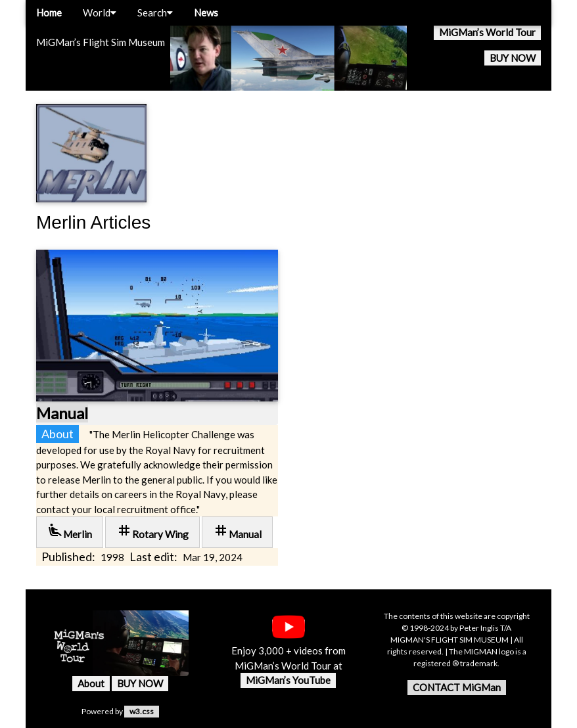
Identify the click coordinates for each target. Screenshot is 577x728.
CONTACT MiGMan (457, 687)
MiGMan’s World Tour (487, 32)
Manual (62, 413)
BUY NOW (513, 58)
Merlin (70, 531)
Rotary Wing (152, 531)
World (100, 12)
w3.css (142, 711)
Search (155, 12)
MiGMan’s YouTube (288, 680)
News (206, 12)
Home (49, 12)
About (91, 683)
